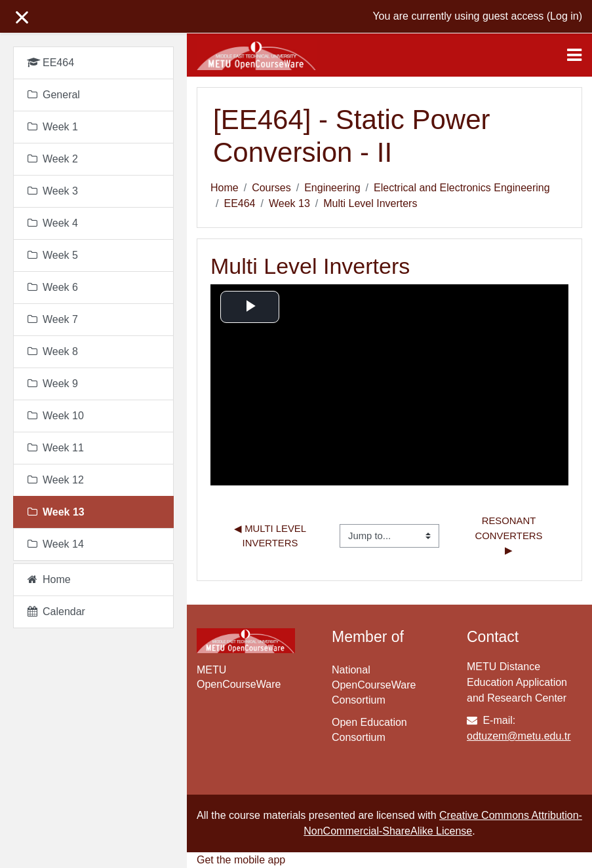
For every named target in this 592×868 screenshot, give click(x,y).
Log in (564, 16)
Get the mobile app (241, 860)
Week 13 (289, 203)
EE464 (239, 203)
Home (225, 188)
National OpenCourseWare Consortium (374, 685)
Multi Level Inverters (370, 203)
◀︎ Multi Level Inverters (271, 536)
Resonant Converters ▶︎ (510, 536)
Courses (271, 188)
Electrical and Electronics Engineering (462, 188)
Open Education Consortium (369, 730)
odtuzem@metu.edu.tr (519, 736)
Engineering (332, 188)
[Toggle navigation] (574, 55)
